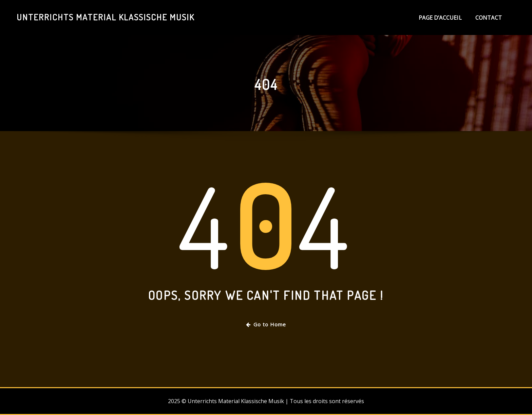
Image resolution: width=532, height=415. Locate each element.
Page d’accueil (440, 18)
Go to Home (266, 324)
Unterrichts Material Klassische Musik (106, 17)
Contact (489, 18)
